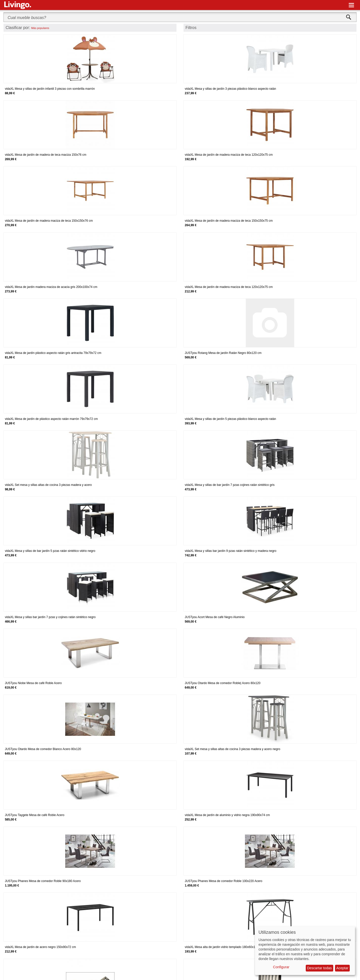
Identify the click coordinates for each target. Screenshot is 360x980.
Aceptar (342, 968)
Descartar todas (319, 968)
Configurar (281, 967)
